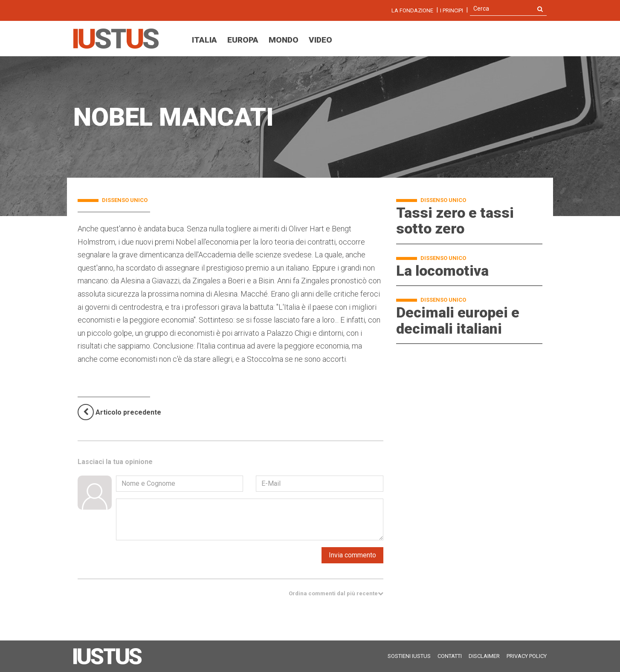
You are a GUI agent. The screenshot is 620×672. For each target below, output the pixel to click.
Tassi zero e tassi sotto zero (455, 221)
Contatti (450, 656)
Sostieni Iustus (409, 656)
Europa (243, 40)
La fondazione (412, 10)
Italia (204, 40)
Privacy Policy (527, 656)
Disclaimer (484, 656)
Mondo (284, 40)
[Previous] (119, 412)
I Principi (452, 10)
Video (320, 40)
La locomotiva (442, 271)
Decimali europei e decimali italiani (458, 320)
